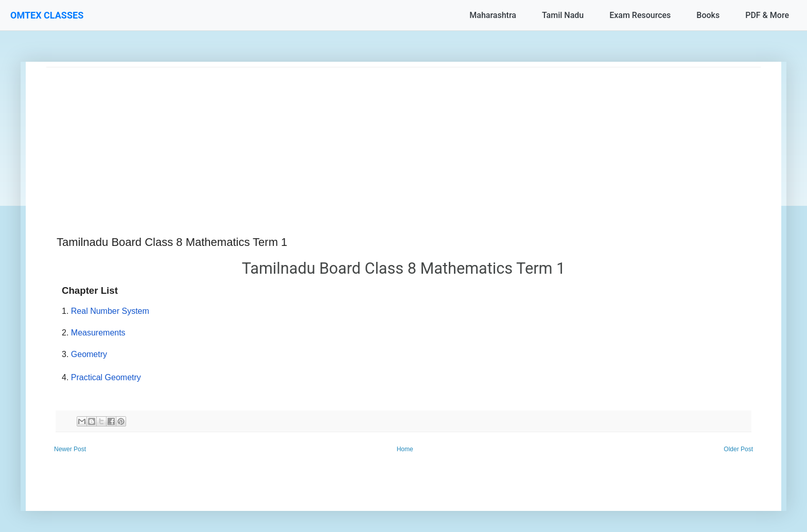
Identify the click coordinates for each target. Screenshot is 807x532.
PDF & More (767, 15)
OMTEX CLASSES (47, 15)
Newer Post (70, 449)
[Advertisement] (355, 139)
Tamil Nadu (563, 15)
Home (405, 449)
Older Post (738, 449)
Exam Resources (640, 15)
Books (708, 15)
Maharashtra (493, 15)
